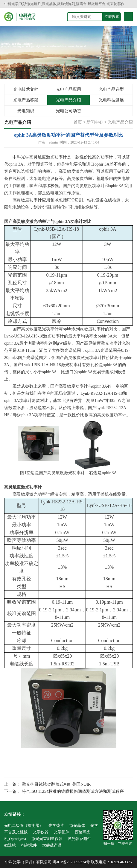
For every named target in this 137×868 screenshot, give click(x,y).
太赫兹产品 (52, 845)
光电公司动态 (68, 111)
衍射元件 (29, 845)
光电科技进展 (111, 100)
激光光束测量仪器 (47, 839)
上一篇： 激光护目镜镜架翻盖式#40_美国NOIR (48, 784)
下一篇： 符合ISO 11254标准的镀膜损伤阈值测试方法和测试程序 (64, 791)
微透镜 (10, 845)
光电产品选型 (111, 89)
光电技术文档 (26, 89)
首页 (78, 122)
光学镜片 (56, 825)
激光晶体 (77, 825)
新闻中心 (95, 122)
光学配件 (62, 832)
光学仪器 (41, 832)
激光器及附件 (80, 839)
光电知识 (26, 111)
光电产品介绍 (68, 100)
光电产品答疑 (26, 100)
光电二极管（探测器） (24, 825)
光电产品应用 (68, 89)
